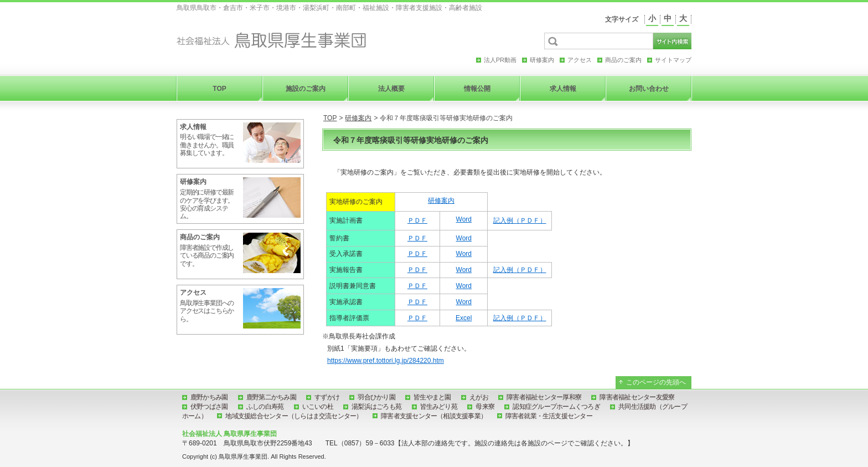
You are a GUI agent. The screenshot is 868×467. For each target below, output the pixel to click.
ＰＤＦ (417, 220)
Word (464, 219)
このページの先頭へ (656, 382)
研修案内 (358, 118)
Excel (464, 318)
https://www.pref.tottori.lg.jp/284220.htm (386, 361)
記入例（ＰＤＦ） (520, 220)
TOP (330, 118)
